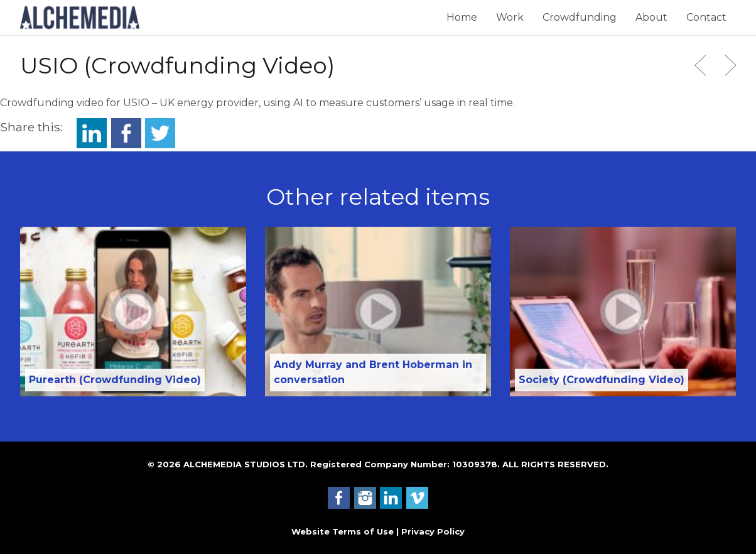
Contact (706, 17)
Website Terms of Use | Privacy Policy (378, 531)
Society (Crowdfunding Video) (602, 380)
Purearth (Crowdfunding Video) (115, 380)
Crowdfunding (580, 17)
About (651, 17)
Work (510, 17)
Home (462, 17)
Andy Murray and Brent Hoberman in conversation (373, 372)
